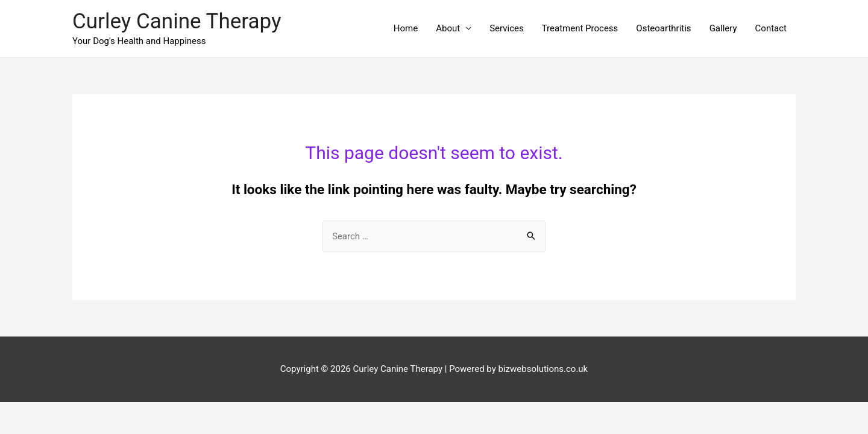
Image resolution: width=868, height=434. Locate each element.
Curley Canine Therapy (177, 21)
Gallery (723, 28)
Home (406, 28)
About (448, 28)
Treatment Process (580, 28)
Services (507, 28)
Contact (771, 28)
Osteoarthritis (663, 28)
